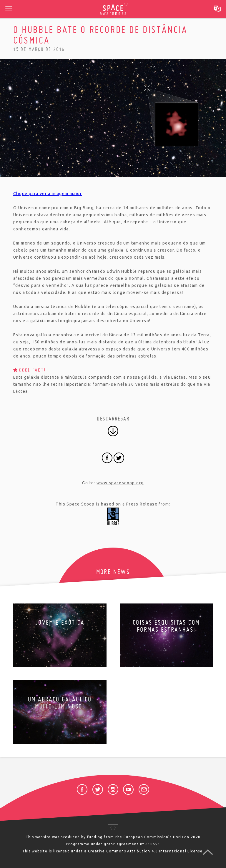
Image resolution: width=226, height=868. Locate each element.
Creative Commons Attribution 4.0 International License (145, 851)
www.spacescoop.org (120, 483)
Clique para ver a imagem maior (48, 194)
